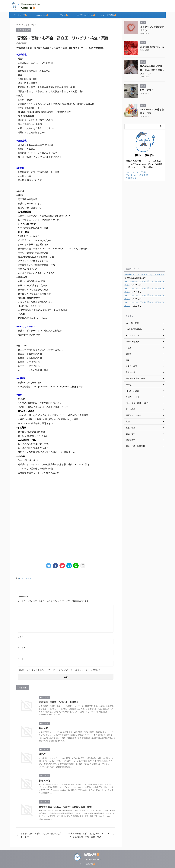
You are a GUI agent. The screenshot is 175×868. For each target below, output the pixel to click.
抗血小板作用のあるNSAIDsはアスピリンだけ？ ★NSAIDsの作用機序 (53, 415)
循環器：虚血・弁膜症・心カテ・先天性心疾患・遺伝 (65, 807)
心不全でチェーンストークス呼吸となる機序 (40, 220)
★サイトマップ (25, 578)
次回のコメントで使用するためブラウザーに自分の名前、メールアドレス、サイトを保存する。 (61, 670)
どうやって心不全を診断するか (33, 244)
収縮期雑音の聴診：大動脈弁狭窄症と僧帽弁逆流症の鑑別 (46, 87)
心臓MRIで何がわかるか (30, 382)
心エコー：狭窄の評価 (29, 366)
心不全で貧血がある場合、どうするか (36, 128)
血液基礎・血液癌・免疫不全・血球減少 (59, 702)
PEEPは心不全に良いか (29, 306)
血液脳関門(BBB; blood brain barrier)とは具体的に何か (44, 112)
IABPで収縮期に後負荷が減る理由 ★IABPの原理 (42, 310)
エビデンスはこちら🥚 (86, 15)
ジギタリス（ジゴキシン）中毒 (33, 261)
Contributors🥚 (42, 15)
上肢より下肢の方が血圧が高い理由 (35, 145)
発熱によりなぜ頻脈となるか (32, 132)
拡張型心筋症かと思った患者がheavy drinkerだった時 (44, 216)
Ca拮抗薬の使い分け (28, 460)
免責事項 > (131, 178)
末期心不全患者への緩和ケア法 (33, 253)
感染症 (42, 754)
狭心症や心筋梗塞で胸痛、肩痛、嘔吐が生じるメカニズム (152, 70)
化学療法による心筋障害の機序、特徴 (36, 265)
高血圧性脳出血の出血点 (30, 180)
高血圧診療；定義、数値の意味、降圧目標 (39, 172)
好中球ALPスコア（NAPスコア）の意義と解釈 (144, 274)
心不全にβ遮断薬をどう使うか (33, 285)
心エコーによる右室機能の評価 (33, 370)
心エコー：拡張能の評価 (30, 358)
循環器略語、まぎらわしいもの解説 (35, 63)
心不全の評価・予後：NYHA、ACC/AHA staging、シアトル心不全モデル (54, 249)
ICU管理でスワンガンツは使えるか (35, 240)
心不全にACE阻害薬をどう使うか (34, 294)
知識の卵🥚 (28, 8)
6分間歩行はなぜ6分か (29, 236)
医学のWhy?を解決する (93, 859)
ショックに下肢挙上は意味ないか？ (35, 302)
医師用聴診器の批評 (28, 79)
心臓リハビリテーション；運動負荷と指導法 (40, 331)
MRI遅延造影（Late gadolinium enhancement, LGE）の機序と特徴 (50, 387)
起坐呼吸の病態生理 (28, 199)
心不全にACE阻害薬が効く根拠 (33, 290)
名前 (20, 637)
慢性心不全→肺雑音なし (30, 83)
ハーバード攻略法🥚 (108, 15)
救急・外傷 (44, 781)
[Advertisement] (66, 499)
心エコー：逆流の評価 (29, 362)
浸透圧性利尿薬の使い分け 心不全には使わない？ (43, 407)
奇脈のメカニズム (27, 149)
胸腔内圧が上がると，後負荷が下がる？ (37, 153)
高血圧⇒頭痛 (24, 176)
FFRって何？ (147, 90)
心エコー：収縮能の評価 (30, 354)
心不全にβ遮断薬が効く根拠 (32, 281)
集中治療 (43, 728)
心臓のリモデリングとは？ (31, 204)
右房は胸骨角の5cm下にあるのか (34, 71)
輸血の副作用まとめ (28, 269)
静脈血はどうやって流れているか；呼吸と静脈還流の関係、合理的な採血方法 (56, 104)
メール (21, 648)
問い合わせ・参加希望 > (138, 175)
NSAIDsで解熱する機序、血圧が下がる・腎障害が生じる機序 (48, 419)
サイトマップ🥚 (21, 15)
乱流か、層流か (25, 100)
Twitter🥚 (64, 15)
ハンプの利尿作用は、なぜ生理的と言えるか (40, 403)
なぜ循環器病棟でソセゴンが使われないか (39, 473)
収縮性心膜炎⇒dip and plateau (33, 318)
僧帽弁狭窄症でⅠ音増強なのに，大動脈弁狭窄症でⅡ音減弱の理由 (51, 91)
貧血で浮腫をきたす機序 (30, 124)
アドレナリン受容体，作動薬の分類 (35, 469)
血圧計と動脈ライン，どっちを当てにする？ (40, 157)
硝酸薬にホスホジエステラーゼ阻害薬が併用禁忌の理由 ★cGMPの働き (54, 464)
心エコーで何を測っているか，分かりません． (41, 350)
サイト (21, 659)
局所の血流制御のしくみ (30, 108)
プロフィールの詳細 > (137, 172)
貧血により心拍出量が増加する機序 (35, 120)
